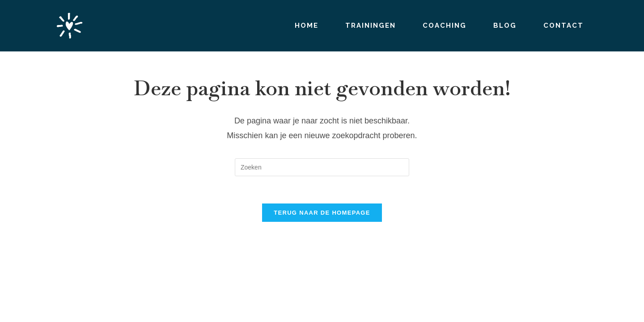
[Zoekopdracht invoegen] (322, 167)
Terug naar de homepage (322, 213)
